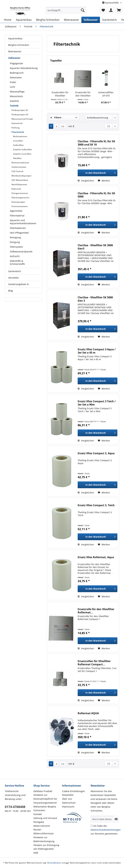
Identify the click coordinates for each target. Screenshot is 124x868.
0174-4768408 (15, 807)
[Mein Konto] (111, 10)
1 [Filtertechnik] (51, 126)
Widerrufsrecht (42, 826)
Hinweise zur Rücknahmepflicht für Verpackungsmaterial (45, 799)
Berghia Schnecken (19, 45)
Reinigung (15, 237)
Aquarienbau (15, 38)
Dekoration (16, 77)
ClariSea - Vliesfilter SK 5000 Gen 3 (95, 299)
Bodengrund (17, 73)
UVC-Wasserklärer (20, 180)
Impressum (68, 807)
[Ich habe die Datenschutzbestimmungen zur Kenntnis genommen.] (92, 826)
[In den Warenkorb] (98, 173)
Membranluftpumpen (21, 176)
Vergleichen (86, 181)
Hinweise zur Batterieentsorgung (44, 839)
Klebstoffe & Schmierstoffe (17, 262)
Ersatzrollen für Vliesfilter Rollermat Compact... (60, 94)
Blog (11, 291)
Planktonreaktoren (20, 163)
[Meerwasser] (72, 20)
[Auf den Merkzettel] (104, 181)
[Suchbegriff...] (66, 10)
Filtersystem (16, 247)
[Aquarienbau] (24, 20)
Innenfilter (18, 141)
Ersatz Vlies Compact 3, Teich (96, 505)
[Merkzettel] (103, 10)
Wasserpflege (17, 92)
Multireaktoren (20, 136)
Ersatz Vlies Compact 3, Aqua (96, 453)
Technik (14, 106)
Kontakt (38, 814)
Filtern (56, 117)
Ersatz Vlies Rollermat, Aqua (96, 557)
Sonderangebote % (18, 284)
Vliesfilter (17, 158)
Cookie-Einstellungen (73, 791)
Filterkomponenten (20, 198)
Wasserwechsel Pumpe (22, 119)
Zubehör (14, 101)
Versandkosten (54, 863)
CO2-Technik (17, 171)
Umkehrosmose (19, 167)
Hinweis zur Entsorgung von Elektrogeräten (46, 847)
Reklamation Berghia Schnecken (45, 809)
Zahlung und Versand (45, 818)
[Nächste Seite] (57, 126)
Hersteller (14, 278)
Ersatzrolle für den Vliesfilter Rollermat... (83, 94)
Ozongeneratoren (20, 193)
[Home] (8, 20)
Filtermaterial (17, 216)
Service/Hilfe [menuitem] (111, 3)
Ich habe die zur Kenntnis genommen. (106, 830)
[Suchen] (83, 10)
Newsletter (68, 795)
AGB (36, 853)
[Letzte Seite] (63, 126)
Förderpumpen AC (20, 110)
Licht (12, 87)
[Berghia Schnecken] (48, 20)
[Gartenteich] (109, 20)
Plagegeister (17, 63)
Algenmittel (16, 211)
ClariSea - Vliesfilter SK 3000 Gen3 (95, 247)
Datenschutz (69, 803)
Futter (13, 82)
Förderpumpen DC (20, 115)
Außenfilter (18, 145)
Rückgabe (39, 822)
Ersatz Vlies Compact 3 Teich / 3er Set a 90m (97, 403)
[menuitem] (66, 12)
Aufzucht (15, 256)
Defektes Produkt (43, 791)
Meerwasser (15, 51)
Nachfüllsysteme (19, 184)
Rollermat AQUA (88, 713)
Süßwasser (14, 58)
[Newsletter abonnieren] (116, 819)
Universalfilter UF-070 (106, 94)
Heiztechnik (17, 123)
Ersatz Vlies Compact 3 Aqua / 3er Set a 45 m (97, 351)
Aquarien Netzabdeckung (24, 68)
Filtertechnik (18, 132)
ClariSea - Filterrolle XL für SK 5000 (96, 195)
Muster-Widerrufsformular (44, 831)
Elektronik (16, 189)
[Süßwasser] (91, 20)
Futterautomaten (20, 206)
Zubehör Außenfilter (23, 149)
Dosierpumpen (18, 202)
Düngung (15, 242)
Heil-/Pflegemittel (19, 233)
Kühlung (15, 128)
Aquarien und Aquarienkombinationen (23, 222)
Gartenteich (15, 271)
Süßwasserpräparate (21, 251)
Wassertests (16, 96)
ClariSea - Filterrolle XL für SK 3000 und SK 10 (96, 143)
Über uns (67, 799)
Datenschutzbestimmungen (106, 830)
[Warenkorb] (119, 10)
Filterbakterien (18, 228)
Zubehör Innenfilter (22, 154)
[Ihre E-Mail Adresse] (102, 819)
